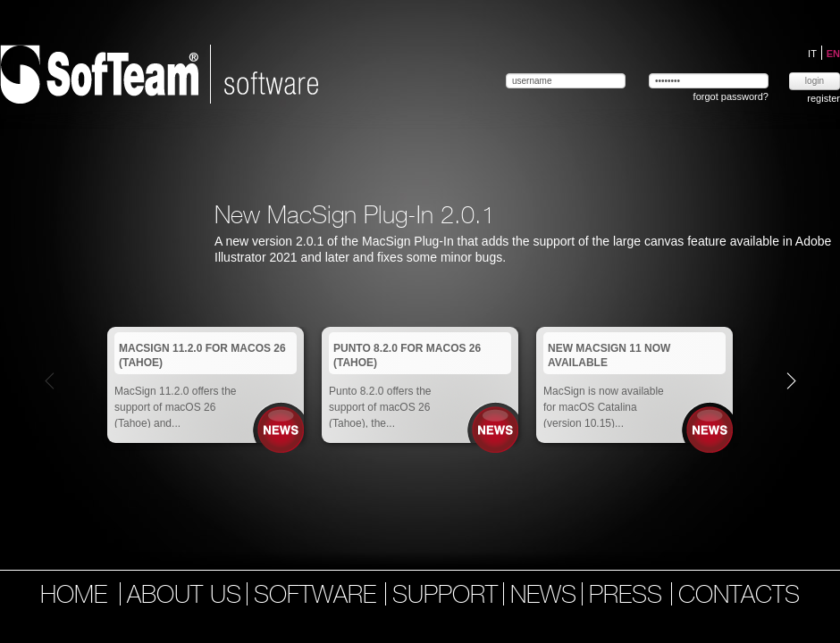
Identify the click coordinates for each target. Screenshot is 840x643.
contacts (739, 597)
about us (184, 597)
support (445, 597)
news (543, 597)
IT (814, 54)
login (815, 81)
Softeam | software (159, 74)
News (281, 430)
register (823, 98)
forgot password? (731, 96)
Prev (50, 380)
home (74, 597)
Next (791, 380)
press (629, 597)
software (319, 597)
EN (833, 54)
